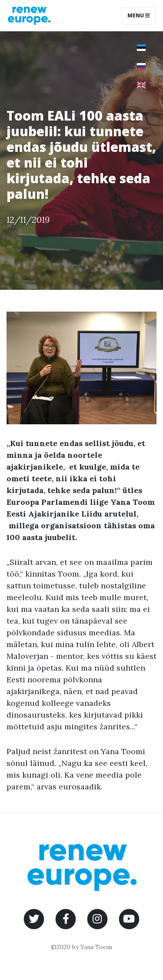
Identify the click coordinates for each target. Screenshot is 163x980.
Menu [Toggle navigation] (139, 15)
